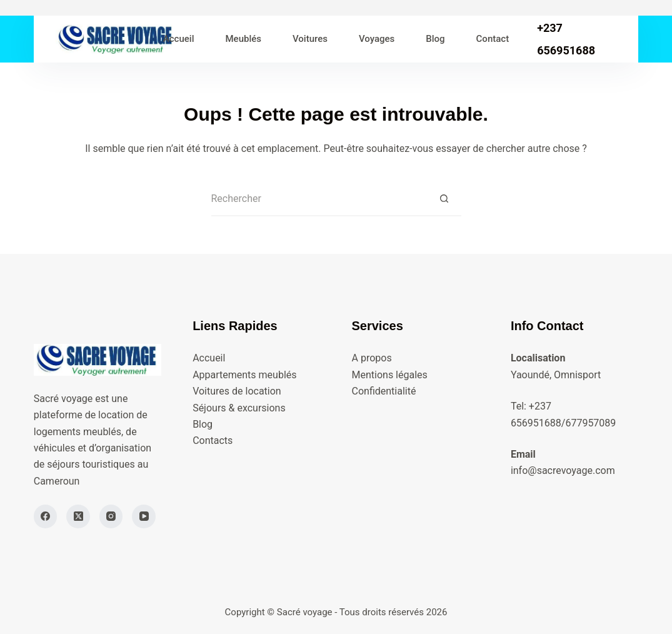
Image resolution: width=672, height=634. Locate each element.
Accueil (179, 39)
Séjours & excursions (239, 408)
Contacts (213, 440)
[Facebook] (46, 516)
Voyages (377, 39)
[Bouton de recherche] (444, 199)
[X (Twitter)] (78, 516)
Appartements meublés (244, 375)
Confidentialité (384, 391)
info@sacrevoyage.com (563, 470)
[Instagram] (111, 516)
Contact (493, 39)
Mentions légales (390, 375)
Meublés (243, 39)
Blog (435, 39)
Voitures (310, 39)
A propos (372, 358)
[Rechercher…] (319, 199)
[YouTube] (144, 516)
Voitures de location (237, 391)
